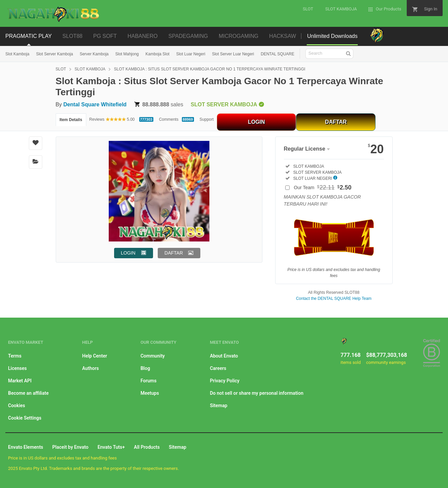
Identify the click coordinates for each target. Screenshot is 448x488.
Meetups (150, 393)
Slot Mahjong (127, 54)
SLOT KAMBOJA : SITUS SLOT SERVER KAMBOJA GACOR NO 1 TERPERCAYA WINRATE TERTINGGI (210, 69)
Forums (149, 381)
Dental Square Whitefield (95, 104)
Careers (218, 368)
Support (207, 119)
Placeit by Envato (70, 447)
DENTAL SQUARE (278, 54)
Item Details (71, 120)
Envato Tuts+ (111, 447)
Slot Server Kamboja (54, 54)
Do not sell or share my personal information (257, 393)
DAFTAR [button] (174, 253)
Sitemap (218, 405)
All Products (147, 447)
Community (153, 356)
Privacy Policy (225, 381)
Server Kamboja (94, 54)
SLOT (61, 69)
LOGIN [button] (128, 253)
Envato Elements (26, 447)
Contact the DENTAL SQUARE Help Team (334, 299)
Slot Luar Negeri (191, 54)
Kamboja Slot (158, 54)
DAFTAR (336, 122)
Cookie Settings (25, 418)
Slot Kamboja (17, 54)
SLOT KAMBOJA (90, 69)
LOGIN (257, 122)
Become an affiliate (28, 393)
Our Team (323, 187)
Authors (91, 368)
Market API (20, 381)
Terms (15, 356)
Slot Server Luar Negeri (233, 54)
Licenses (17, 368)
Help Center (95, 356)
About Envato (224, 356)
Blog (145, 368)
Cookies (17, 405)
